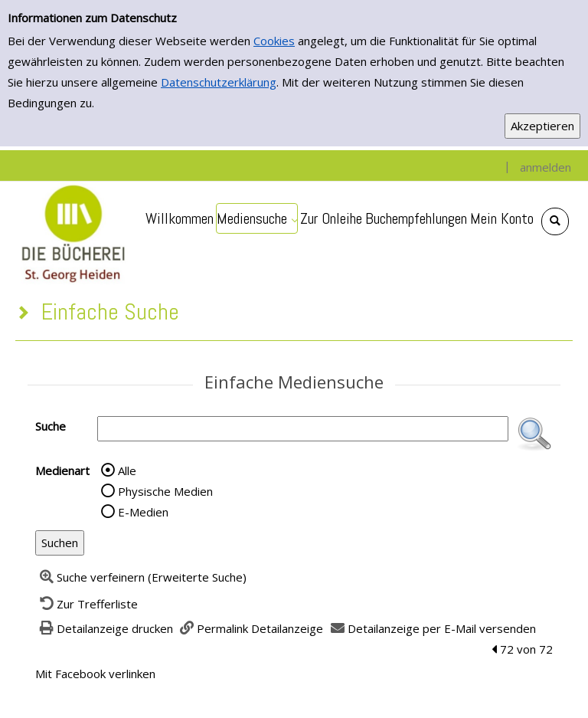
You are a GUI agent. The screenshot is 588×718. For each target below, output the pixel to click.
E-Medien (143, 512)
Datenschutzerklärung (219, 82)
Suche (51, 426)
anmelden (546, 167)
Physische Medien (165, 491)
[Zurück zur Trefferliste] (87, 604)
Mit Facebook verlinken (95, 674)
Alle (127, 470)
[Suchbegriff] (303, 429)
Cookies (274, 41)
